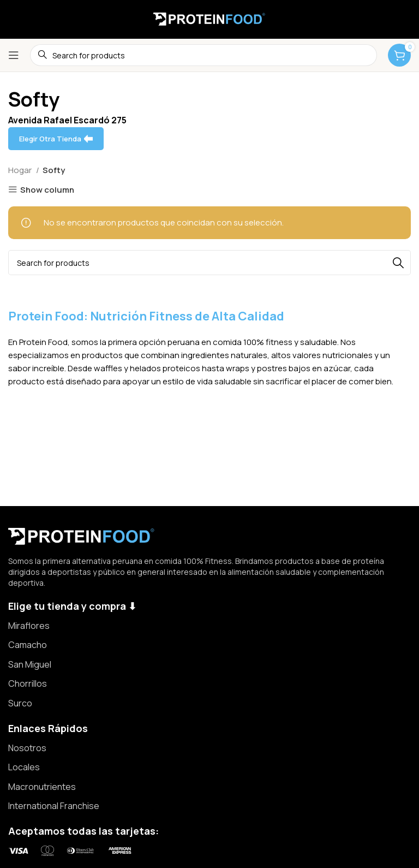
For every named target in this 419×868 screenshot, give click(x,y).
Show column (47, 190)
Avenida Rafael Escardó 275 (67, 120)
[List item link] (209, 626)
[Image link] (82, 535)
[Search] (209, 263)
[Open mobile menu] (14, 55)
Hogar (21, 170)
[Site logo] (209, 18)
